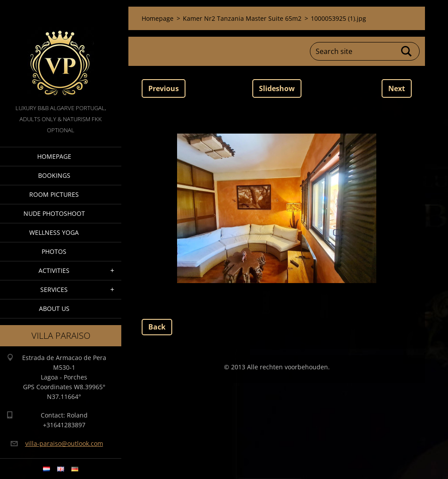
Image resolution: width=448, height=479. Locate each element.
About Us (54, 308)
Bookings (54, 175)
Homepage (54, 156)
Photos (54, 251)
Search (407, 51)
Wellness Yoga (54, 232)
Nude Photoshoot (54, 213)
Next (397, 88)
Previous (164, 88)
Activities (54, 270)
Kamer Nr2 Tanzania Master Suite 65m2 (242, 18)
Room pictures (54, 194)
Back (157, 327)
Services (54, 289)
